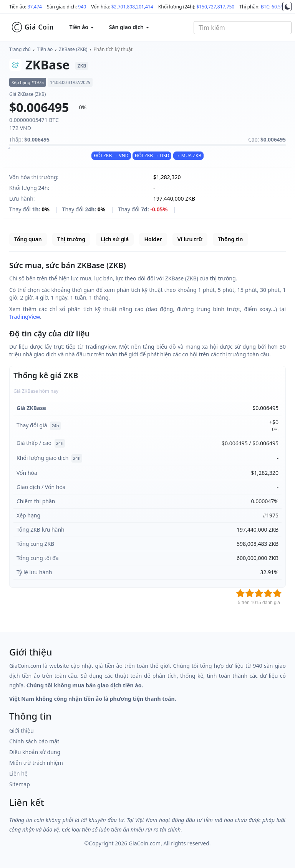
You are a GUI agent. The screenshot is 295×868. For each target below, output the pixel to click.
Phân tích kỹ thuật (113, 49)
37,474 (35, 7)
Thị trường (71, 239)
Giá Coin (32, 27)
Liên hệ (18, 773)
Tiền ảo (45, 49)
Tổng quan (28, 239)
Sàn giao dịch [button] (129, 27)
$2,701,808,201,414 (132, 7)
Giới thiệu (22, 730)
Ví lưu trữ (190, 239)
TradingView (25, 317)
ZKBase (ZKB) (73, 49)
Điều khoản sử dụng (35, 752)
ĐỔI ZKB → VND (111, 156)
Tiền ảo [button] (81, 27)
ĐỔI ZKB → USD (152, 156)
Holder (153, 239)
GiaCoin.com (145, 843)
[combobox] (243, 28)
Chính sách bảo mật (34, 741)
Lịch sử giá (115, 239)
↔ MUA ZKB (189, 156)
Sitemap (20, 784)
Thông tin (230, 239)
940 (82, 7)
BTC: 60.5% (273, 7)
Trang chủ (20, 49)
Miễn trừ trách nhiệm (36, 763)
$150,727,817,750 (215, 7)
